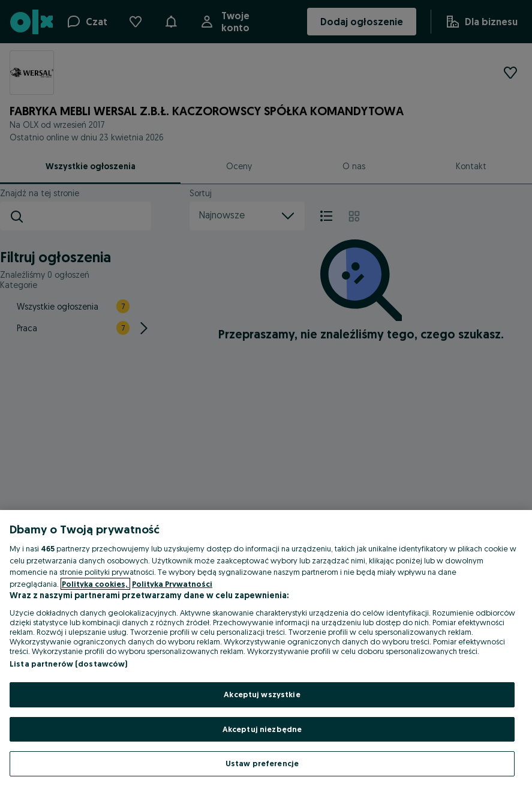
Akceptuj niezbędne (262, 729)
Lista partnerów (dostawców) (69, 664)
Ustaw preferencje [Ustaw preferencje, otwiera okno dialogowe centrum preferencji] (262, 763)
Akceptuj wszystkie (262, 694)
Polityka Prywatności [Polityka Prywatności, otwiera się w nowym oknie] (172, 584)
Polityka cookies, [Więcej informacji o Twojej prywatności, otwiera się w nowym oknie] (95, 584)
